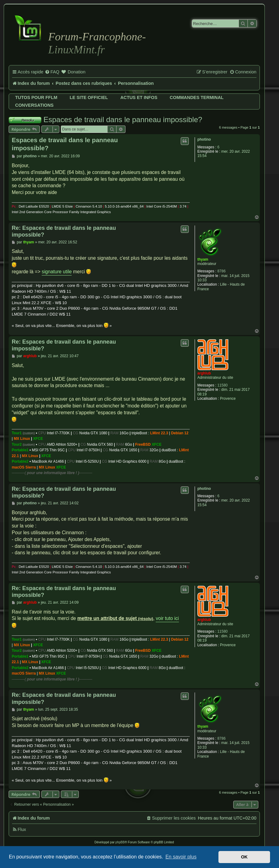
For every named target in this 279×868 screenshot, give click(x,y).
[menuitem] (52, 72)
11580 (222, 385)
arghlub (204, 373)
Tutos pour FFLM (36, 97)
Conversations (34, 105)
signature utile (57, 272)
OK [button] (244, 857)
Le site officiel (89, 97)
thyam (203, 259)
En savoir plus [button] (181, 857)
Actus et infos (139, 97)
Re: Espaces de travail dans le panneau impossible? (64, 231)
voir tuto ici (167, 618)
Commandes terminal (197, 97)
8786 (221, 271)
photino (204, 139)
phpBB (120, 842)
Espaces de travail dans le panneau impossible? (123, 120)
